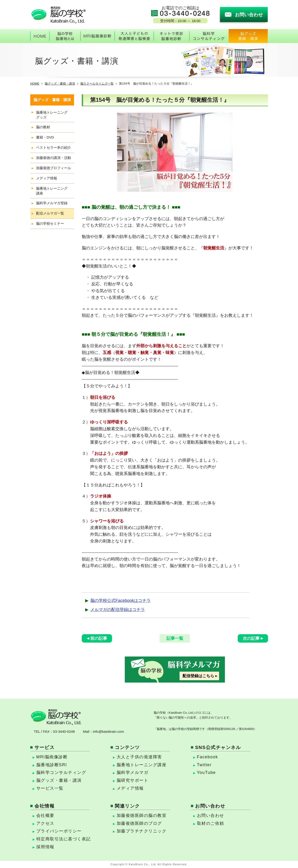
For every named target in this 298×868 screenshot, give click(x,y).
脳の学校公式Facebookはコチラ (120, 601)
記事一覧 (175, 638)
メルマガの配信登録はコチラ (118, 610)
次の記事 (251, 638)
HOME (35, 84)
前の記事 (99, 638)
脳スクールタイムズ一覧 (97, 84)
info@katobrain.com (108, 731)
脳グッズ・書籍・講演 (60, 84)
